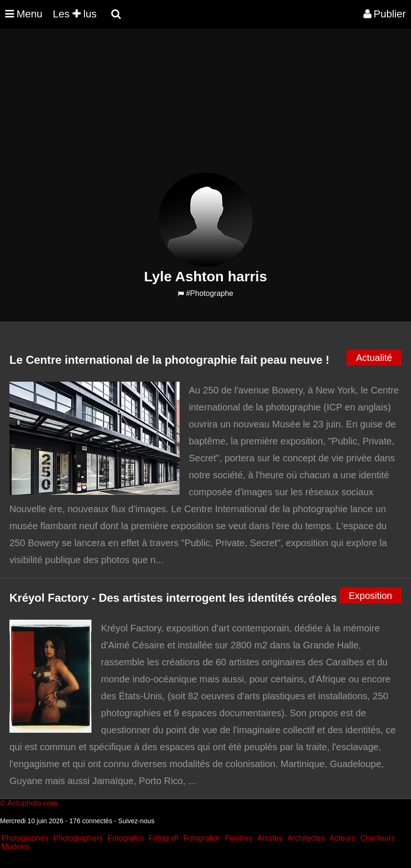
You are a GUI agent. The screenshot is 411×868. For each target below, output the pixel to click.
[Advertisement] (172, 106)
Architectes (306, 838)
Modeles (16, 847)
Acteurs (342, 838)
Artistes (270, 838)
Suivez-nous (136, 821)
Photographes (25, 838)
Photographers (78, 838)
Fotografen (201, 838)
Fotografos (126, 838)
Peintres (239, 838)
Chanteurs (378, 838)
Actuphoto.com (32, 803)
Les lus (75, 14)
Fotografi (163, 838)
